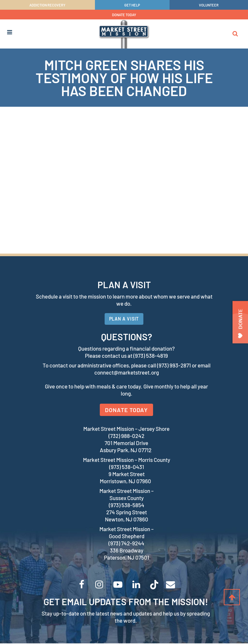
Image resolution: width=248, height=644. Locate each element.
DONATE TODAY (124, 15)
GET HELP (132, 5)
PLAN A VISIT (124, 319)
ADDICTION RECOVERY (47, 5)
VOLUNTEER (209, 5)
